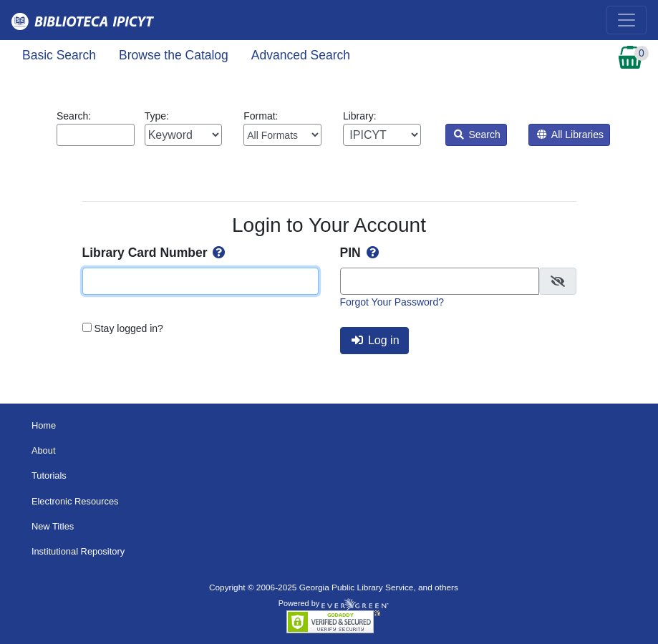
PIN (361, 253)
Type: (184, 128)
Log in (376, 340)
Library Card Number (155, 253)
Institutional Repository (78, 551)
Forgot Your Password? (392, 302)
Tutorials (49, 475)
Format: (282, 128)
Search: (96, 128)
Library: (382, 128)
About (44, 450)
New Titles (53, 526)
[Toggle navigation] (626, 20)
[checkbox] (558, 281)
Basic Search (59, 55)
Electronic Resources (75, 501)
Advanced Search (301, 55)
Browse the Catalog (174, 55)
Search (477, 135)
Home (44, 425)
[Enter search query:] (96, 135)
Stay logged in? (129, 328)
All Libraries (570, 135)
